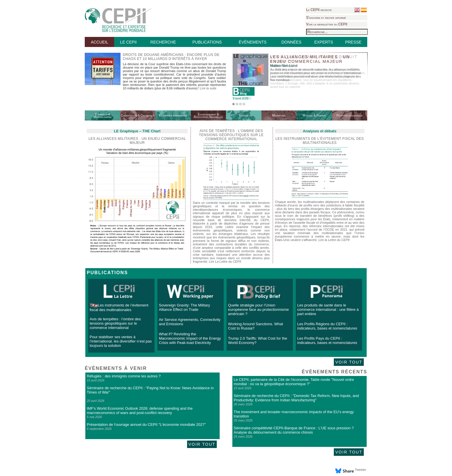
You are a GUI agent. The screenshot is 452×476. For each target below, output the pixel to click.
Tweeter (360, 470)
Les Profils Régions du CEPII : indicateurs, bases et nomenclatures (327, 326)
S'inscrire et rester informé (326, 18)
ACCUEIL (100, 42)
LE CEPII (129, 42)
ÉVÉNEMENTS (253, 42)
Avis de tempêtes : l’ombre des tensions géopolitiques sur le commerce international (115, 323)
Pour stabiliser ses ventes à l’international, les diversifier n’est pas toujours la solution (121, 341)
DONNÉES (291, 42)
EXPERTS (324, 42)
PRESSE (353, 42)
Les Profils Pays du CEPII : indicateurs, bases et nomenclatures (327, 340)
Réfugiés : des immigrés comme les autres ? (124, 376)
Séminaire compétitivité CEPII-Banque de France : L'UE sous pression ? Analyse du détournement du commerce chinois (294, 430)
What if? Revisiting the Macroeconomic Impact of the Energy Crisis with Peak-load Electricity (190, 338)
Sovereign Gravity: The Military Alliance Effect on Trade (184, 307)
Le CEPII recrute (319, 10)
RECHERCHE (163, 42)
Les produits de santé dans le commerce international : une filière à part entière (328, 310)
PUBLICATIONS (207, 42)
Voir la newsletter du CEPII (327, 24)
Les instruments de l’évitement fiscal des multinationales (320, 141)
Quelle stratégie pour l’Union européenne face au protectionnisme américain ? (258, 310)
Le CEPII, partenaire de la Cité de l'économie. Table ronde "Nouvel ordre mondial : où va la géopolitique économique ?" (294, 382)
